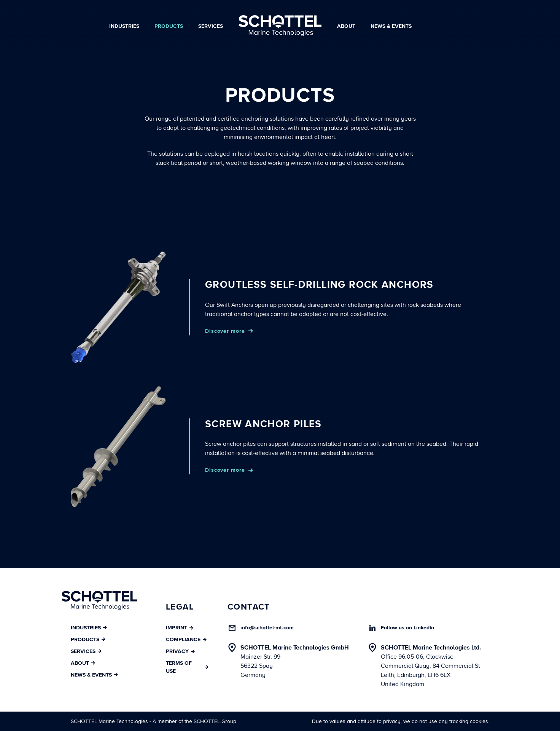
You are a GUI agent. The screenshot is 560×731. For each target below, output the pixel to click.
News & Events (391, 26)
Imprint (180, 628)
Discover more (225, 331)
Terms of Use (187, 667)
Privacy (180, 651)
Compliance (186, 639)
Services (211, 26)
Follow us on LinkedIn (407, 628)
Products (169, 26)
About (346, 26)
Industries (124, 26)
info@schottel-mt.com (267, 628)
